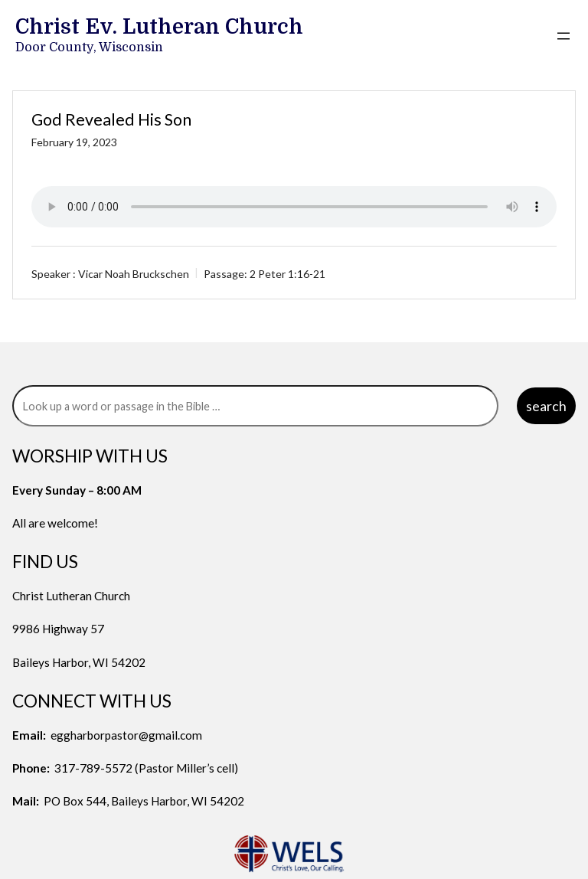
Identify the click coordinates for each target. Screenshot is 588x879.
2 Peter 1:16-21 (287, 274)
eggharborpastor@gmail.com (126, 735)
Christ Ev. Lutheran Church (159, 27)
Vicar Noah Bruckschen (134, 274)
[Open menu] (563, 36)
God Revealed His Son (111, 119)
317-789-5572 (93, 768)
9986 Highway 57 (58, 629)
